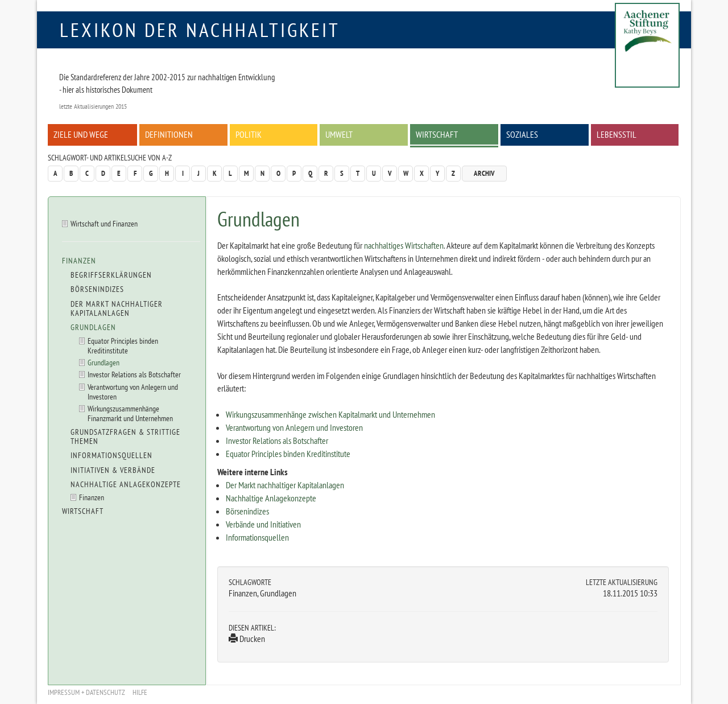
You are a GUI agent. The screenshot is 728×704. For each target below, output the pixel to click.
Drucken (247, 639)
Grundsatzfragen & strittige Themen (125, 437)
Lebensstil (617, 134)
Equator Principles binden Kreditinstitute (288, 454)
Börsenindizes (247, 511)
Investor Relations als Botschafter (277, 440)
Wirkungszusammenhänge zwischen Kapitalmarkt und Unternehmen (330, 414)
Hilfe (140, 692)
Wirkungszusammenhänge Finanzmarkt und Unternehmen (130, 413)
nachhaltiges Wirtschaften (404, 245)
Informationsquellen (257, 537)
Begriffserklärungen (111, 275)
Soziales (522, 134)
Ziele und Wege (81, 134)
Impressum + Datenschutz (86, 692)
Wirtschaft (437, 134)
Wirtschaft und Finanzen (104, 223)
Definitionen (169, 134)
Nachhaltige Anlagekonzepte (271, 498)
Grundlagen (93, 327)
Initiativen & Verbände (113, 470)
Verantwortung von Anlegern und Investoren (294, 427)
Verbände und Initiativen (263, 524)
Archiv (484, 173)
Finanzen (79, 261)
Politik (249, 134)
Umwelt (339, 134)
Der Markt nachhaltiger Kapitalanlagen (285, 485)
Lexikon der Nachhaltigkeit (200, 30)
